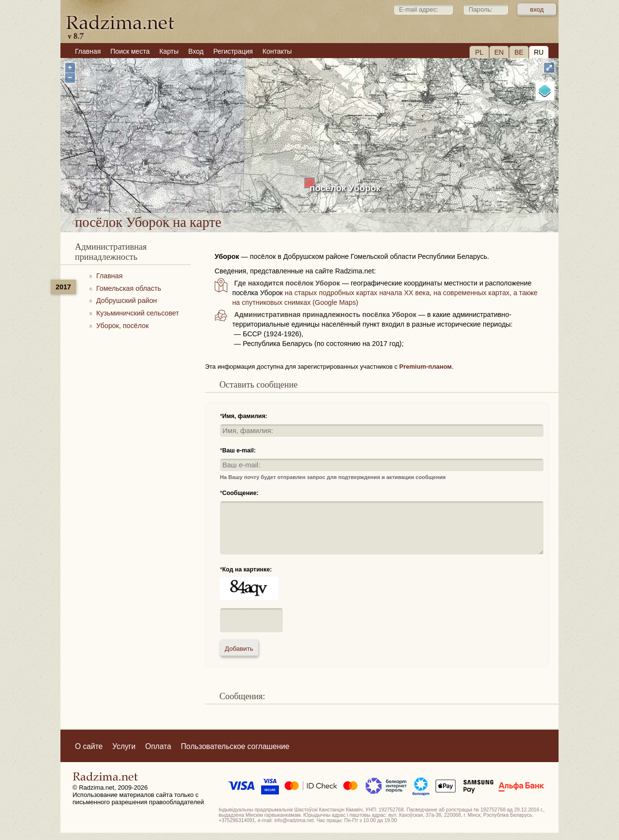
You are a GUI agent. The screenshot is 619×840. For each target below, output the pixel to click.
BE (519, 52)
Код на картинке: (247, 570)
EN (499, 52)
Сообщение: (241, 493)
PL (479, 52)
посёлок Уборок (345, 188)
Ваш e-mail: (239, 450)
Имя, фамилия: (245, 416)
